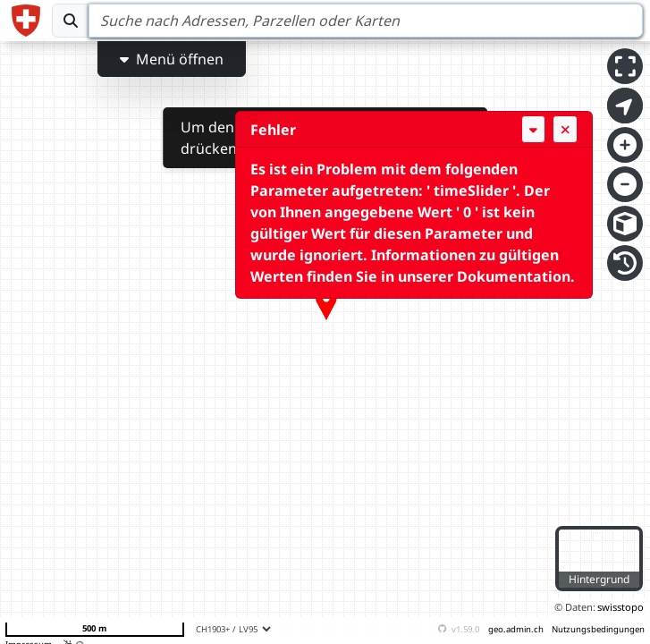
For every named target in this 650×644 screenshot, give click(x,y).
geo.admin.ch (516, 629)
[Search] (366, 21)
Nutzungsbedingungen (598, 629)
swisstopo (620, 607)
